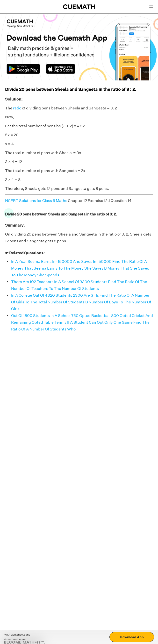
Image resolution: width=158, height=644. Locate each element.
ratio (17, 108)
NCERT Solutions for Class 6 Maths (36, 201)
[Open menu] (151, 7)
